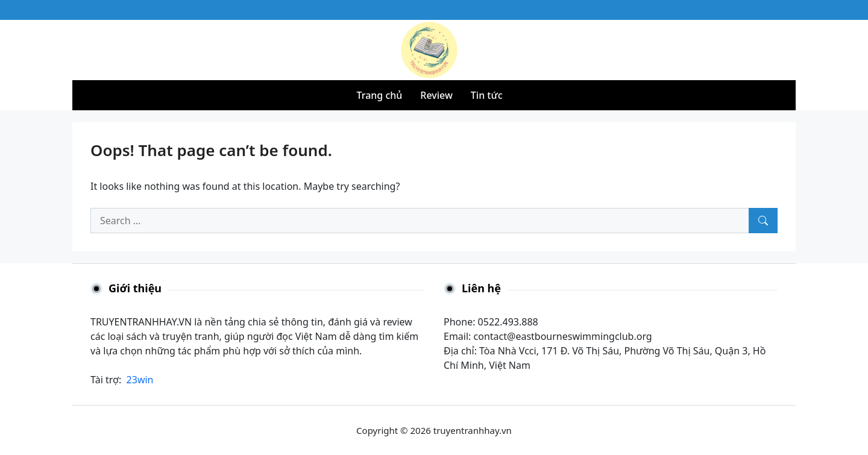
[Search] (763, 221)
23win (140, 380)
